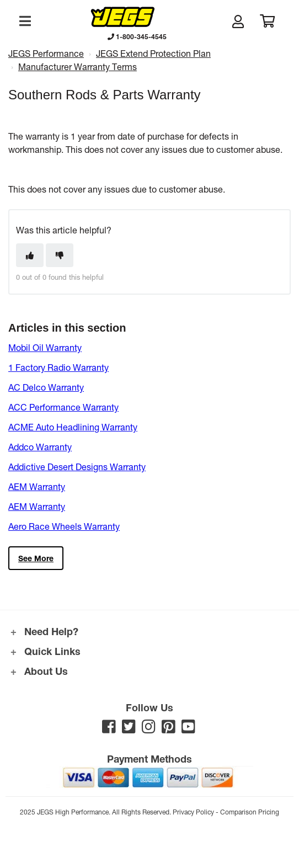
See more (36, 558)
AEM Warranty (37, 486)
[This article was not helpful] (60, 255)
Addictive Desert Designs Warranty (77, 467)
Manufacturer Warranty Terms (78, 66)
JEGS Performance (46, 53)
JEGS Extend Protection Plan (153, 53)
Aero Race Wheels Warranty (64, 526)
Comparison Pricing (250, 812)
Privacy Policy (193, 812)
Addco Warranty (40, 447)
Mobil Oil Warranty (45, 347)
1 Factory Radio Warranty (58, 367)
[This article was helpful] (30, 255)
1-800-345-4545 (137, 36)
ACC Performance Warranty (63, 407)
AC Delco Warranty (46, 387)
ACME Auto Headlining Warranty (73, 427)
